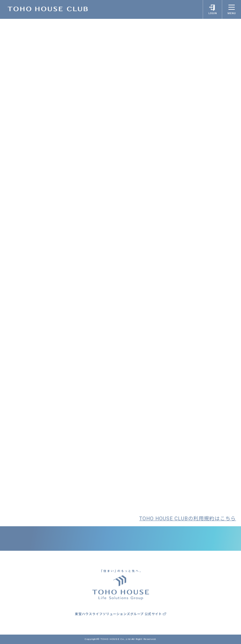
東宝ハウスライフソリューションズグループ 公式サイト (121, 614)
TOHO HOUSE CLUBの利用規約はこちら (188, 519)
